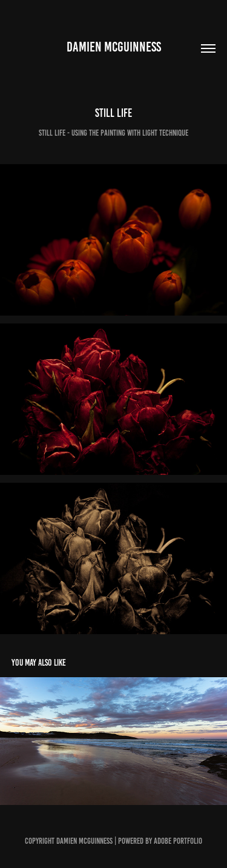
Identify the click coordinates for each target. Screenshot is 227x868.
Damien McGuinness (114, 47)
